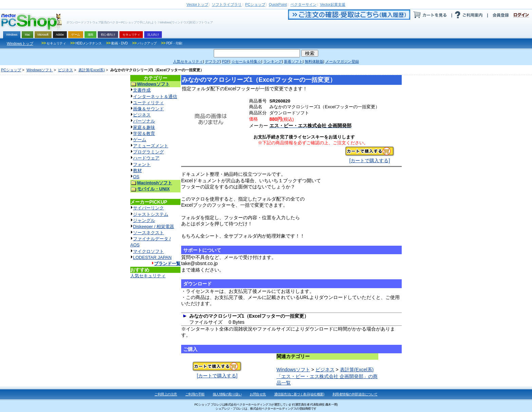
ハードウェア (146, 158)
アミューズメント (151, 146)
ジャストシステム (151, 214)
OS (136, 177)
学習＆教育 (144, 134)
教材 (137, 171)
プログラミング (148, 152)
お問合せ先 (258, 394)
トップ (197, 4)
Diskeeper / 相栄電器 (154, 227)
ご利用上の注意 (166, 394)
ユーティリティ (148, 103)
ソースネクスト (148, 233)
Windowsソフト (40, 70)
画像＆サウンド (148, 109)
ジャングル (144, 220)
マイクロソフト (148, 251)
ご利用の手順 (195, 394)
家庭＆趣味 (144, 127)
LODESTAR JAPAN (152, 257)
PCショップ (11, 70)
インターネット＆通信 (155, 97)
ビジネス (65, 70)
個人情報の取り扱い (227, 394)
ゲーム (140, 140)
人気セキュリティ (148, 276)
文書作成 (142, 90)
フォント (142, 164)
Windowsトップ (20, 43)
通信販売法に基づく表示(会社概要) (299, 394)
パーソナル (144, 121)
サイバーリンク (148, 208)
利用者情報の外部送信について (355, 394)
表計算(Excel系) (92, 70)
